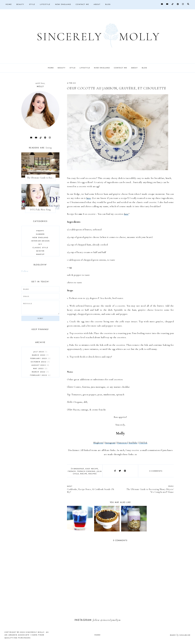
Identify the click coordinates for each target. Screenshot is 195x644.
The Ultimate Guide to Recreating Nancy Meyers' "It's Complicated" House (149, 489)
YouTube (133, 443)
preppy (40, 231)
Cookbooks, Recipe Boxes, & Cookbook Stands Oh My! (92, 489)
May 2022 (40, 368)
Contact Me (82, 4)
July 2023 (40, 352)
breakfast (79, 469)
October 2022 (40, 362)
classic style (40, 248)
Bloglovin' (98, 443)
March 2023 (40, 355)
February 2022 (40, 375)
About (97, 4)
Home (9, 4)
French (72, 471)
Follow (25, 271)
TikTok (143, 443)
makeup (40, 254)
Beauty (20, 4)
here (89, 198)
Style (32, 4)
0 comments (156, 471)
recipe (84, 474)
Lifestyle (45, 4)
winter (40, 251)
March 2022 (40, 372)
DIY (40, 244)
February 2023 (40, 358)
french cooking (86, 471)
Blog (108, 4)
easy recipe (92, 469)
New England (63, 4)
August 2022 (40, 365)
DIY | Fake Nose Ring (40, 210)
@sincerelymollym (110, 620)
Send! (40, 318)
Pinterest (122, 443)
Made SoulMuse (180, 635)
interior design (40, 241)
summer (40, 234)
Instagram (110, 443)
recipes (93, 474)
